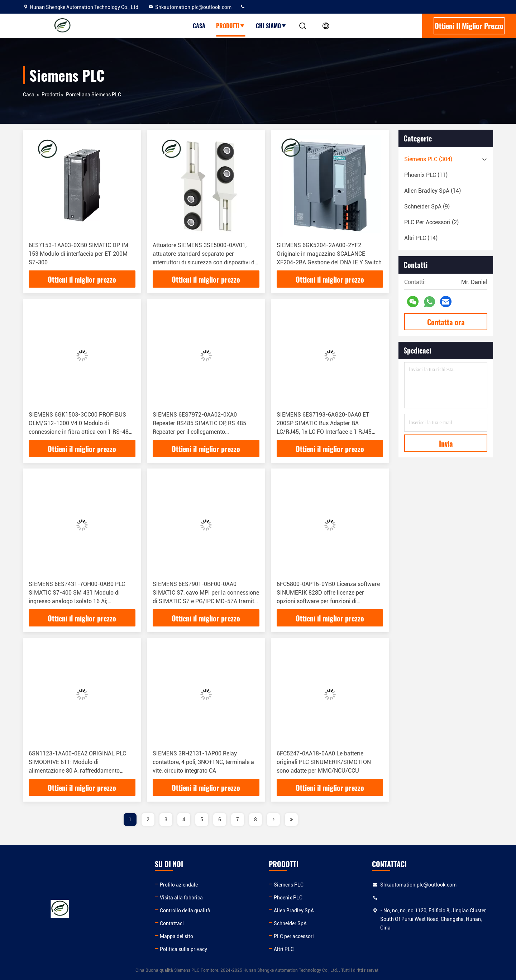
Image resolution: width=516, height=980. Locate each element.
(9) (427, 206)
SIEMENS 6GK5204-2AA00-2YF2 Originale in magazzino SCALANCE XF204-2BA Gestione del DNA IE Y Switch (329, 254)
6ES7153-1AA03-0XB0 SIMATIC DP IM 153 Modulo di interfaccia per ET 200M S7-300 (78, 254)
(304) (428, 159)
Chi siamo (271, 26)
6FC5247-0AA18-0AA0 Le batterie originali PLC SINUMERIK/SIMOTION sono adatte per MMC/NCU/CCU (324, 762)
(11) (426, 175)
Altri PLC (284, 949)
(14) (433, 191)
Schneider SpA (290, 923)
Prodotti (231, 26)
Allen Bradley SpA (294, 911)
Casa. (29, 95)
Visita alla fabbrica (181, 898)
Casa (199, 26)
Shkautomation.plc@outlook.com (190, 7)
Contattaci (172, 923)
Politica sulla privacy (183, 949)
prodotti (51, 95)
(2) (431, 222)
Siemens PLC (289, 885)
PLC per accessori (294, 936)
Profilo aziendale (179, 885)
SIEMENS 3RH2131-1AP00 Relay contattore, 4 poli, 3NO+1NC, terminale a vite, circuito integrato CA (203, 762)
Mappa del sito (176, 936)
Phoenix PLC (288, 898)
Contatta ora (446, 322)
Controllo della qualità (185, 911)
